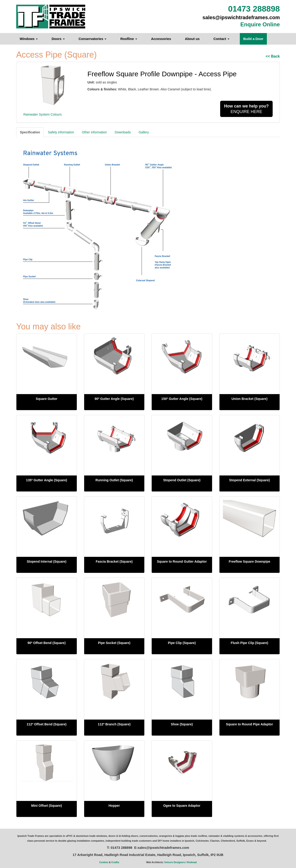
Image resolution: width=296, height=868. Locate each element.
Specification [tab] (30, 132)
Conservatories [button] (93, 39)
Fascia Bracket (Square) (114, 561)
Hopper (114, 806)
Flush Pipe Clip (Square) (250, 643)
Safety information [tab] (61, 132)
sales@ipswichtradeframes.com (241, 17)
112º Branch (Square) (114, 724)
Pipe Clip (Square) (182, 643)
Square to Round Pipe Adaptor (249, 724)
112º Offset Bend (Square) (46, 724)
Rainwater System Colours (43, 114)
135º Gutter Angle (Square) (47, 480)
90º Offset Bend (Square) (47, 643)
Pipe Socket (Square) (114, 643)
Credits (115, 862)
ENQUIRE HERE (246, 109)
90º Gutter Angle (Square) (114, 399)
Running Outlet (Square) (114, 480)
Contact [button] (221, 39)
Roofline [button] (129, 39)
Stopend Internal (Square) (47, 561)
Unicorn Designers (175, 862)
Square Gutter (47, 399)
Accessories (161, 39)
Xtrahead (192, 862)
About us (192, 39)
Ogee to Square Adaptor (182, 806)
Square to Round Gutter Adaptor (182, 561)
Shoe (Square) (182, 724)
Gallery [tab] (144, 132)
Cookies (104, 862)
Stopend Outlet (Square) (182, 480)
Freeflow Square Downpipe (250, 561)
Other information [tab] (94, 132)
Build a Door (253, 39)
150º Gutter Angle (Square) (182, 399)
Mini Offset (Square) (47, 806)
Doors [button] (58, 39)
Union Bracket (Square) (250, 399)
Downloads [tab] (123, 132)
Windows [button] (29, 39)
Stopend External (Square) (250, 480)
